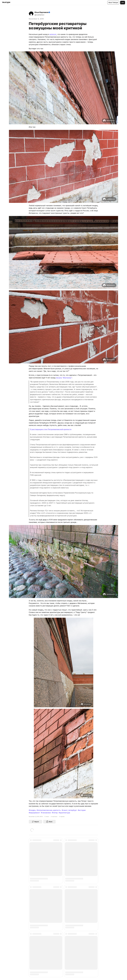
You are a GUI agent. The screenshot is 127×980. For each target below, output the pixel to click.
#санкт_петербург (69, 810)
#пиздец (32, 810)
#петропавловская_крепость (49, 810)
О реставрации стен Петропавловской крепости (51, 429)
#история (82, 810)
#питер (55, 813)
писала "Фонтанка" (64, 378)
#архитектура (64, 813)
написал (53, 34)
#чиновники (46, 813)
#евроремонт (34, 813)
